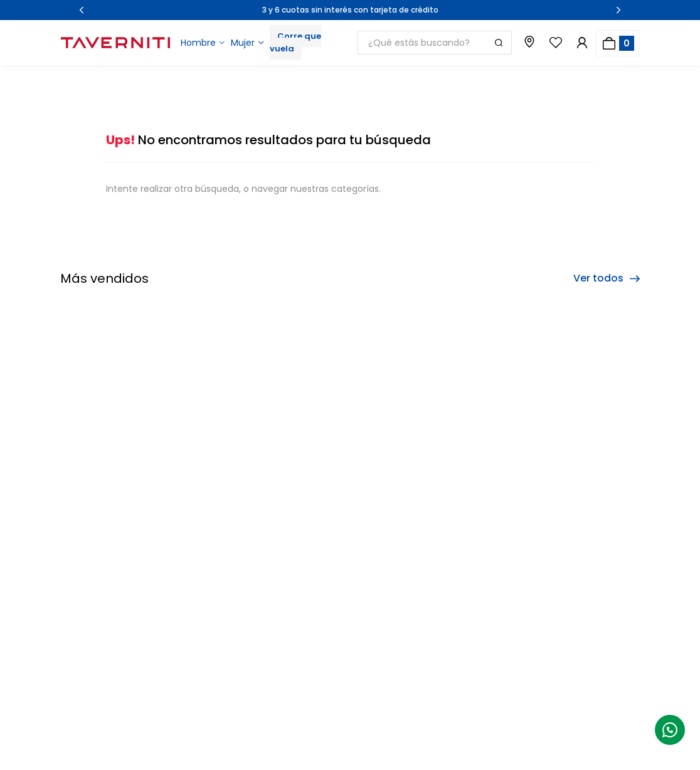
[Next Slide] (618, 10)
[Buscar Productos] (499, 43)
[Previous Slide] (82, 10)
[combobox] (435, 43)
